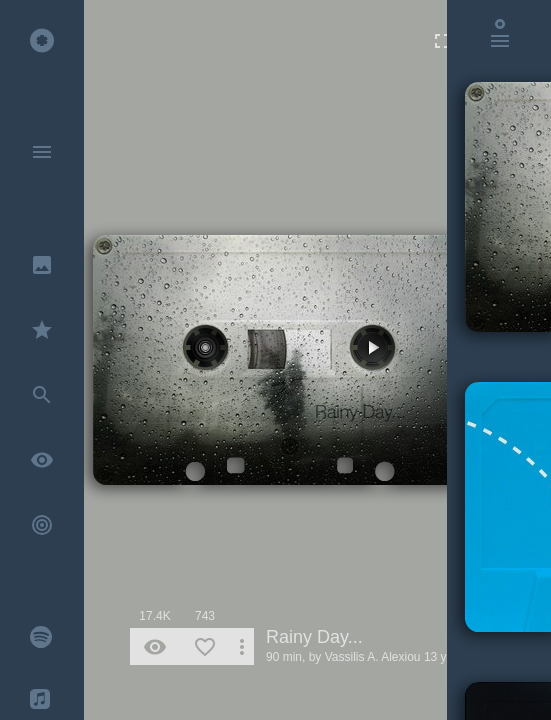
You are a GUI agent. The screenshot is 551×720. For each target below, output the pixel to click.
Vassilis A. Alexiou (373, 657)
